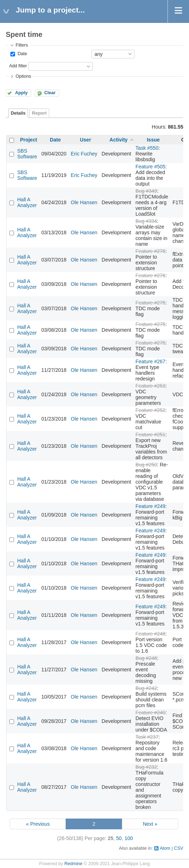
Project (29, 140)
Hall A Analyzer (27, 202)
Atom (165, 848)
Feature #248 (150, 634)
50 (119, 838)
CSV (179, 848)
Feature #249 (150, 506)
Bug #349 (146, 191)
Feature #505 (150, 167)
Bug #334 (146, 221)
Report (39, 113)
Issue (153, 140)
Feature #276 (150, 251)
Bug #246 (146, 658)
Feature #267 (150, 361)
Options (23, 76)
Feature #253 (150, 386)
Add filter (18, 66)
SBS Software (27, 154)
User (86, 140)
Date (22, 54)
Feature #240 (150, 713)
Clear (50, 93)
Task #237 (147, 737)
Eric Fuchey (84, 154)
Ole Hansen (84, 202)
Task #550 (147, 148)
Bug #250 (146, 465)
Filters (22, 45)
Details (18, 113)
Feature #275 (150, 303)
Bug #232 (146, 767)
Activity (119, 140)
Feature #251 (150, 435)
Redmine (73, 864)
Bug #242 (146, 688)
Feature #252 (150, 410)
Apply (21, 93)
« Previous (38, 824)
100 (129, 838)
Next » (150, 824)
